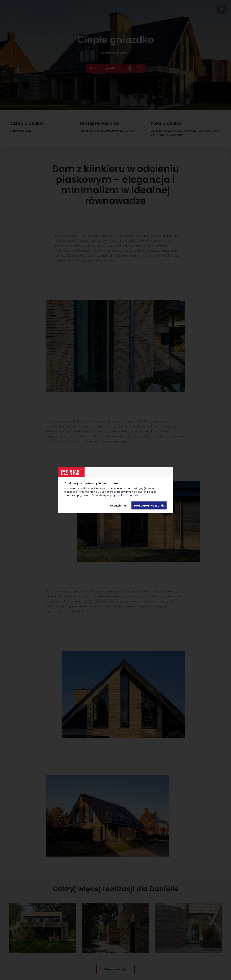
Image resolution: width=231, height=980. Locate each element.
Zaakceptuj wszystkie (149, 505)
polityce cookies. (128, 495)
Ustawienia (118, 505)
